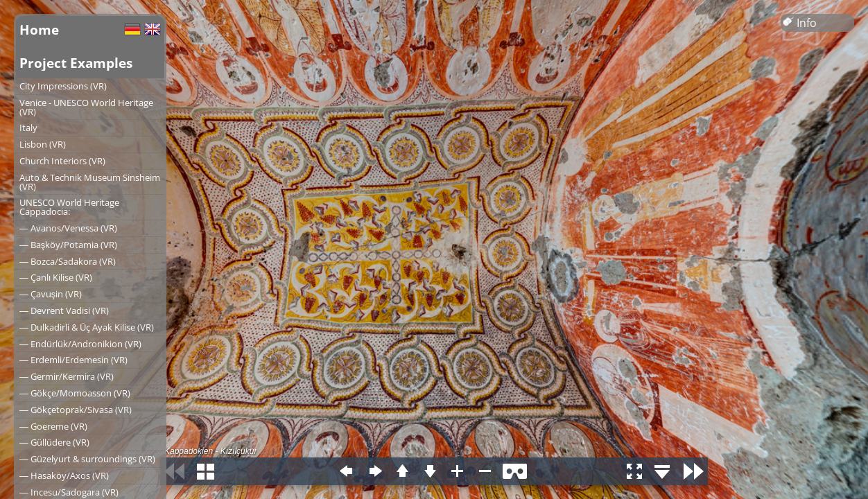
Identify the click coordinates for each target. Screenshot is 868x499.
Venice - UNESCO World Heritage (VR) (86, 107)
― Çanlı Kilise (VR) (56, 277)
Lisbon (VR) (43, 144)
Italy (28, 128)
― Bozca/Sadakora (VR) (68, 261)
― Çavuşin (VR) (51, 294)
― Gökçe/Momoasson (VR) (75, 393)
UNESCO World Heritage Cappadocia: (69, 207)
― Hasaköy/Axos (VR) (64, 475)
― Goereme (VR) (53, 426)
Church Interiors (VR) (62, 161)
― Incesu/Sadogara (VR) (69, 492)
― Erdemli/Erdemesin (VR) (73, 360)
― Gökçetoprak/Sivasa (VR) (76, 410)
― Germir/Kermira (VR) (67, 376)
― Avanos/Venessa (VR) (68, 228)
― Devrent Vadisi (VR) (64, 310)
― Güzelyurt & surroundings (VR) (87, 459)
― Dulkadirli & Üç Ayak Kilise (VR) (87, 327)
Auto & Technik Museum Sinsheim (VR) (90, 182)
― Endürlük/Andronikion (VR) (80, 344)
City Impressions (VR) (63, 86)
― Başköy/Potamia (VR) (68, 245)
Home (39, 29)
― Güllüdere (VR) (54, 442)
